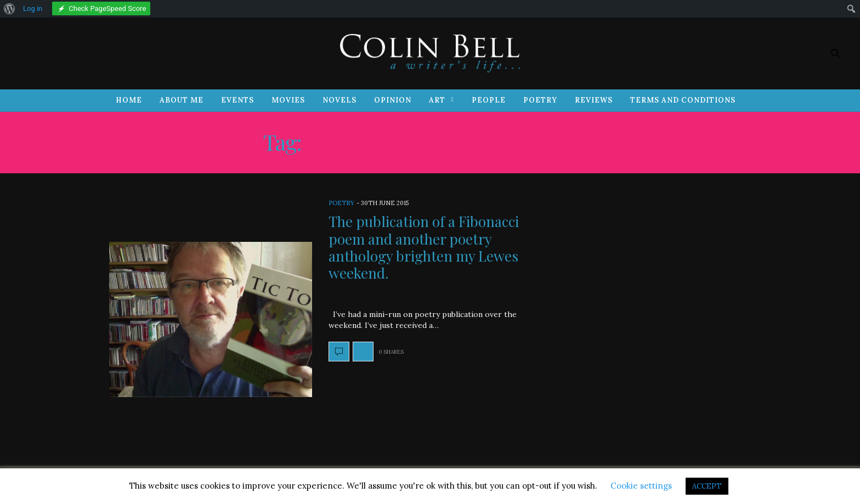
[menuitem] (10, 9)
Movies (288, 100)
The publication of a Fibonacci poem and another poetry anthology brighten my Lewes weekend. (424, 247)
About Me (182, 100)
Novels (340, 100)
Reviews (594, 100)
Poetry (540, 100)
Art (437, 100)
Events (237, 100)
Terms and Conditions (683, 100)
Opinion (393, 100)
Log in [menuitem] (33, 9)
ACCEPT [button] (707, 486)
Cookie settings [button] (641, 486)
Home (129, 100)
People (489, 100)
